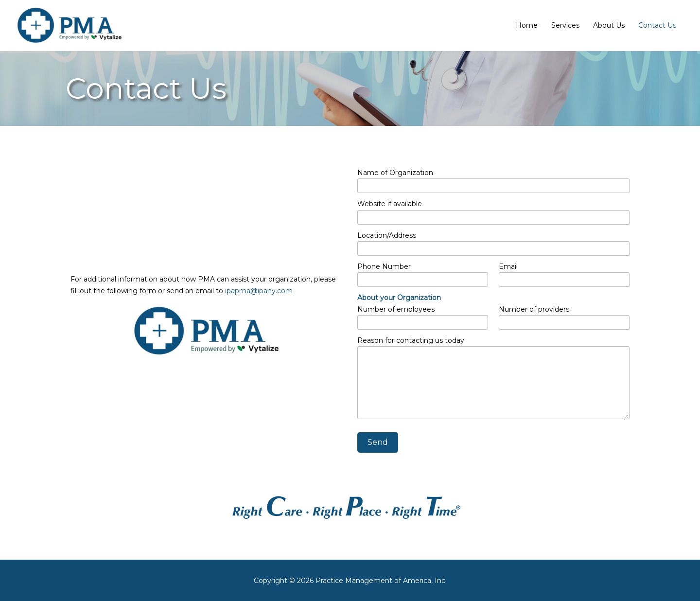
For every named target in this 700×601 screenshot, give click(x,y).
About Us (609, 25)
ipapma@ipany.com (259, 291)
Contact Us (657, 25)
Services (565, 25)
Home (527, 25)
